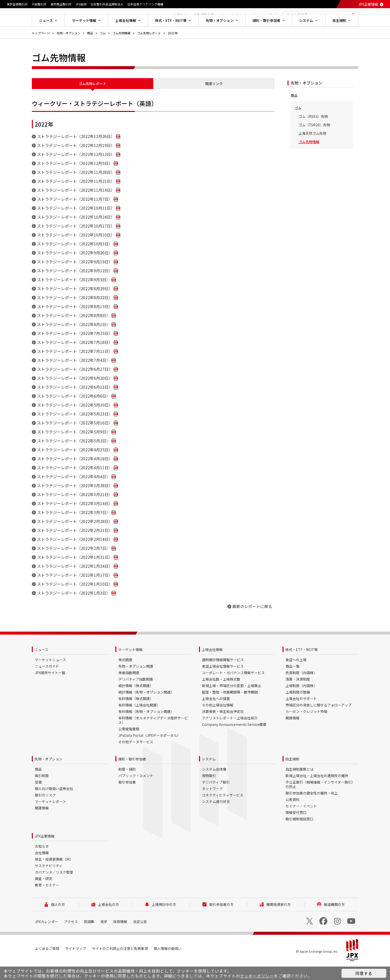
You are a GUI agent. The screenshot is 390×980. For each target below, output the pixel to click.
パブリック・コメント (136, 792)
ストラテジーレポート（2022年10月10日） (76, 251)
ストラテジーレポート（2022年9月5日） (74, 295)
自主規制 (292, 775)
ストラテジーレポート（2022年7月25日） (75, 349)
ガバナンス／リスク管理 (54, 888)
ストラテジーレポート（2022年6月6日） (74, 412)
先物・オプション (68, 49)
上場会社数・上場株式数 (221, 695)
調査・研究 (44, 894)
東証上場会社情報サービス (223, 682)
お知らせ (42, 862)
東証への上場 (296, 676)
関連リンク (214, 99)
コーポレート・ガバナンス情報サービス (233, 689)
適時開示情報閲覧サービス (223, 676)
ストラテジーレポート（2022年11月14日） (76, 206)
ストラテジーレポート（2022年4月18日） (75, 474)
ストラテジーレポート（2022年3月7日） (74, 528)
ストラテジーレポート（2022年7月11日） (75, 367)
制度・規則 (127, 785)
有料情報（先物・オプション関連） (146, 727)
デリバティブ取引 (216, 798)
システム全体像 (214, 785)
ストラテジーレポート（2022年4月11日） (75, 483)
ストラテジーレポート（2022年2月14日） (75, 555)
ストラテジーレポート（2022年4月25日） (75, 466)
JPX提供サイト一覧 (50, 689)
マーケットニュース (50, 676)
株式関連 (125, 676)
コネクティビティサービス (223, 811)
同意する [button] (364, 973)
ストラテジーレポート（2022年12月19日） (76, 161)
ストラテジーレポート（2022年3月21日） (75, 510)
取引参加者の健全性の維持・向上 (312, 809)
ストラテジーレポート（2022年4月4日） (74, 492)
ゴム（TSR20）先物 (314, 141)
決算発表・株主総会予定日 (223, 727)
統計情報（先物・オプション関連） (146, 708)
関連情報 (292, 734)
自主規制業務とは (299, 785)
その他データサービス (136, 758)
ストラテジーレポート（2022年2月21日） (75, 546)
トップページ (41, 49)
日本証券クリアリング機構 (145, 4)
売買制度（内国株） (301, 689)
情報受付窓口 (296, 828)
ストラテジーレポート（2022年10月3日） (75, 260)
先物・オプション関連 (136, 682)
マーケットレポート (50, 817)
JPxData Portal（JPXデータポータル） (149, 751)
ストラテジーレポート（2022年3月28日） (75, 501)
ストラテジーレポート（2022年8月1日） (74, 340)
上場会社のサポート (301, 714)
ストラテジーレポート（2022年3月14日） (75, 519)
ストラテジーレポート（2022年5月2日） (74, 457)
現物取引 (209, 792)
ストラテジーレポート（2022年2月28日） (75, 537)
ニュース (41, 665)
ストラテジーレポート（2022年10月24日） (76, 233)
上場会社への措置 (216, 714)
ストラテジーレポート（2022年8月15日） (75, 322)
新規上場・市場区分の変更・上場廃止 (232, 701)
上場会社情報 (212, 665)
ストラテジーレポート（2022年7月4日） (74, 376)
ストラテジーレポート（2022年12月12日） (76, 170)
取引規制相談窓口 (299, 835)
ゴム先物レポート (149, 49)
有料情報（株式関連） (136, 714)
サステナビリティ (49, 882)
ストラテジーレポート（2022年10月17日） (76, 242)
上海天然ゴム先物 (312, 149)
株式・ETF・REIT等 (301, 665)
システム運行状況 (216, 817)
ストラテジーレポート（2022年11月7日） (75, 215)
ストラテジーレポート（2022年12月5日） (75, 179)
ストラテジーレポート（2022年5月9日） (74, 448)
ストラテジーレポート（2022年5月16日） (75, 439)
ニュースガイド (47, 682)
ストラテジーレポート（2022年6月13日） (75, 403)
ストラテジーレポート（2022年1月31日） (75, 573)
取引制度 (42, 792)
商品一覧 (292, 682)
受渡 (38, 798)
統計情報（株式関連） (136, 701)
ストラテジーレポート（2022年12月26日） (76, 152)
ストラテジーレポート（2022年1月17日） (75, 591)
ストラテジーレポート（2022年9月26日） (75, 269)
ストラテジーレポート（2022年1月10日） (75, 600)
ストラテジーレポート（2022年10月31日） (76, 224)
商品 (90, 49)
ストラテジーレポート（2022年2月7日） (74, 564)
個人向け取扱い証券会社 (54, 804)
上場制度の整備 (298, 708)
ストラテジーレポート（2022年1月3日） (74, 609)
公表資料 (292, 815)
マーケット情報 (130, 665)
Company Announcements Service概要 (234, 740)
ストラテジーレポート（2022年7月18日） (75, 358)
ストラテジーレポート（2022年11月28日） (76, 188)
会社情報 (42, 869)
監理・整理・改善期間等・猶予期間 (230, 708)
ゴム (103, 49)
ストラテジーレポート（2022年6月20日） (75, 394)
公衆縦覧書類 (129, 745)
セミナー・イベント (301, 822)
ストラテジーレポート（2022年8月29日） (75, 304)
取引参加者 (127, 798)
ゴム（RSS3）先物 (313, 132)
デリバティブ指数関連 (136, 695)
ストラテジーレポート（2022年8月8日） (74, 331)
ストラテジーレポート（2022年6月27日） (75, 385)
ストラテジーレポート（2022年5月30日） (75, 421)
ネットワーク (212, 804)
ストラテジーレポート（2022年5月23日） (75, 430)
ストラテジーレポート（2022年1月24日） (75, 582)
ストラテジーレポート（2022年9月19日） (75, 278)
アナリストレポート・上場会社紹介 (230, 734)
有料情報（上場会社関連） (139, 721)
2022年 (173, 49)
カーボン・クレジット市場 (306, 727)
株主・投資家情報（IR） (54, 875)
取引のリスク (45, 811)
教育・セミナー (47, 901)
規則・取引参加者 (132, 775)
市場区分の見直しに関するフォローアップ (318, 721)
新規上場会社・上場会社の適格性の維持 (317, 792)
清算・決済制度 (298, 695)
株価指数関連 (129, 689)
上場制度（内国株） (301, 701)
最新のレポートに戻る (252, 622)
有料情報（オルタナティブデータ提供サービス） (153, 736)
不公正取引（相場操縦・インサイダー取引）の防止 (320, 800)
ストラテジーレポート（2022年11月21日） (76, 197)
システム (209, 775)
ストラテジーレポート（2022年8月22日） (75, 313)
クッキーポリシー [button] (257, 976)
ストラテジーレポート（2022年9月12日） (75, 286)
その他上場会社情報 (218, 721)
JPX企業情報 (368, 4)
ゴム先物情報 (121, 49)
